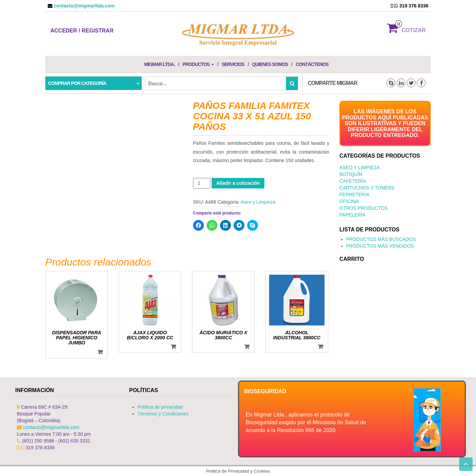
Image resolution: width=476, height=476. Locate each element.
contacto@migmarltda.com (84, 6)
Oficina (349, 201)
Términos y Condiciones (163, 414)
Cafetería (353, 181)
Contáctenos (312, 64)
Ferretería (354, 195)
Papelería (352, 215)
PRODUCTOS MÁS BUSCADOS (381, 239)
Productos (198, 64)
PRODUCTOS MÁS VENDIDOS (380, 246)
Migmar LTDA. (159, 64)
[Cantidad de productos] (202, 183)
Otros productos (364, 208)
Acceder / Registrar (82, 31)
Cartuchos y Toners (367, 188)
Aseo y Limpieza (258, 202)
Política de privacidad (160, 407)
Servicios (233, 64)
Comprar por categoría (77, 83)
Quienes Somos (270, 64)
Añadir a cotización (238, 183)
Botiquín (351, 174)
